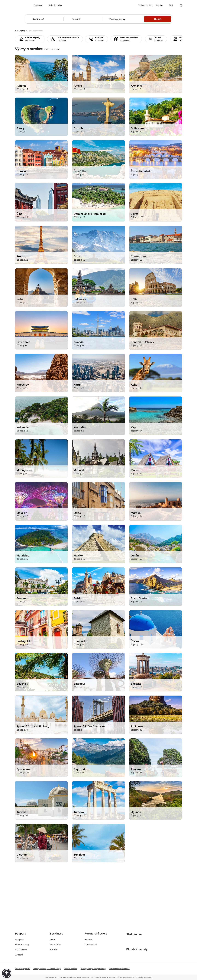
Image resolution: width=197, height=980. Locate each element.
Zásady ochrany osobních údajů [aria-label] (47, 969)
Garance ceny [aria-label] (22, 942)
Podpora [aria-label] (20, 937)
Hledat (158, 19)
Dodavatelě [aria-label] (91, 942)
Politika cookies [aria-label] (71, 969)
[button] (7, 973)
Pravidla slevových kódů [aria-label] (119, 969)
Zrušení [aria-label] (19, 953)
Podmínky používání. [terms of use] (144, 977)
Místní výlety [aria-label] (20, 31)
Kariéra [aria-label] (54, 948)
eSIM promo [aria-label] (21, 948)
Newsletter (56, 942)
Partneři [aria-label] (89, 937)
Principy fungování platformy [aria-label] (93, 969)
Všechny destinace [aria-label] (35, 31)
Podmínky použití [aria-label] (22, 969)
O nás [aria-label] (53, 937)
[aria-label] (23, 5)
